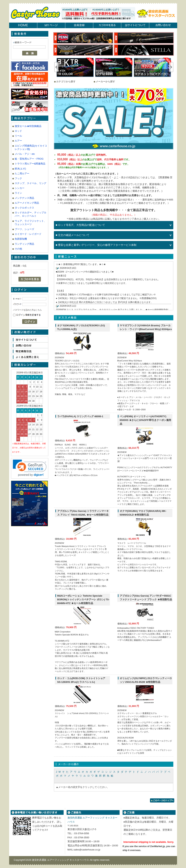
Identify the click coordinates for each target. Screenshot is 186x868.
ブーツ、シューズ (24, 229)
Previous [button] (57, 67)
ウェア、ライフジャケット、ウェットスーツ (31, 223)
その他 (18, 249)
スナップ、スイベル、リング (31, 183)
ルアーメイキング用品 (27, 203)
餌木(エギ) (20, 169)
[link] (30, 468)
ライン (18, 193)
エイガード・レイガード (28, 234)
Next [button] (171, 67)
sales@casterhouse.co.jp (87, 850)
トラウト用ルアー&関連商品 (30, 164)
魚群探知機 (21, 239)
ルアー (18, 141)
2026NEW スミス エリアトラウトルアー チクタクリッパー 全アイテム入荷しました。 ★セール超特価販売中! (112, 310)
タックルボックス (24, 208)
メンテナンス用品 (24, 198)
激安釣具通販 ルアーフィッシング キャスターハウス (61, 860)
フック (18, 178)
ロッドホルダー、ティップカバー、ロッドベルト (31, 214)
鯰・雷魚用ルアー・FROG (29, 159)
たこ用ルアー (22, 174)
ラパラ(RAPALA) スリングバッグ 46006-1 (80, 416)
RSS (77, 264)
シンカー (20, 188)
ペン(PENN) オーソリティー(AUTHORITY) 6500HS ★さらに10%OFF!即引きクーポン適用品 (146, 420)
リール (18, 136)
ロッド (18, 131)
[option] (75, 67)
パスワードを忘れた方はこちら (27, 310)
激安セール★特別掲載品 (28, 126)
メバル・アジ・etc (25, 154)
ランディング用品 (24, 244)
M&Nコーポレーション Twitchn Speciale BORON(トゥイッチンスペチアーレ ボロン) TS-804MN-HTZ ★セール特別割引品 (83, 599)
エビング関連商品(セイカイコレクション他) (31, 147)
